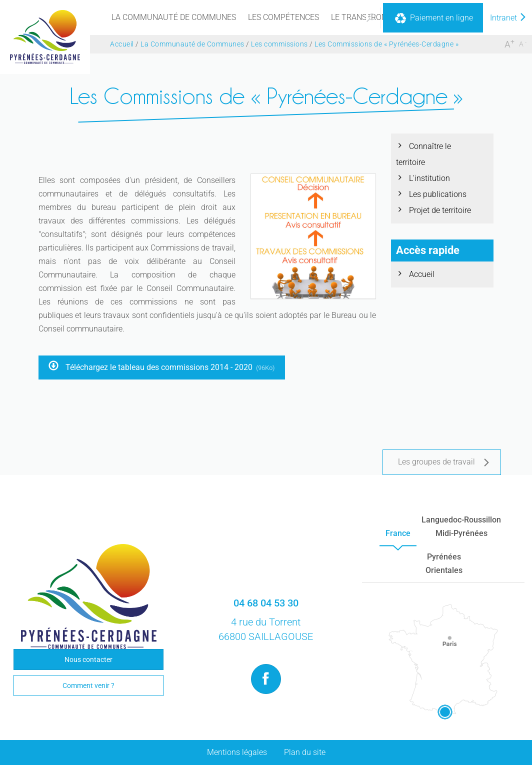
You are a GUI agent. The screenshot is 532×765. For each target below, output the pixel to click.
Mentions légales (237, 752)
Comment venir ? (88, 685)
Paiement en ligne (433, 18)
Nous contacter (88, 659)
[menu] (174, 17)
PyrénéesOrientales (444, 563)
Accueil (422, 274)
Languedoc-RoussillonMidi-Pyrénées (461, 526)
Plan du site (305, 752)
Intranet (508, 18)
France (398, 533)
